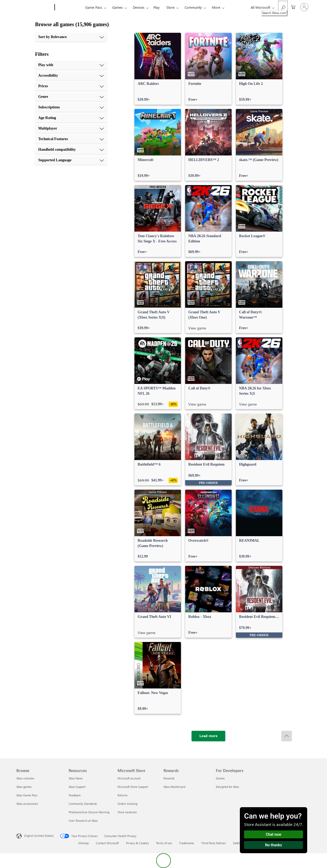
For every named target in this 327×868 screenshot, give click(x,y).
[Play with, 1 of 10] (71, 65)
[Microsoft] (34, 7)
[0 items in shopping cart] (293, 7)
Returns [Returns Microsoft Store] (123, 795)
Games (118, 7)
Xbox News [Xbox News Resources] (76, 778)
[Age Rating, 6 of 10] (71, 118)
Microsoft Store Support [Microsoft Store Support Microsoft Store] (133, 787)
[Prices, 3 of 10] (71, 86)
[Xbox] (69, 7)
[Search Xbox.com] (283, 7)
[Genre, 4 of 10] (71, 97)
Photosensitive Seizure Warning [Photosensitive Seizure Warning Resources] (89, 812)
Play (157, 7)
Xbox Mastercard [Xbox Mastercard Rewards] (174, 787)
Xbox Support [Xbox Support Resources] (77, 787)
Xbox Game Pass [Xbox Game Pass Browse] (27, 795)
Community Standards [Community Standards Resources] (83, 804)
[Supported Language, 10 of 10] (71, 160)
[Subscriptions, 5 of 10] (71, 107)
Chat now (274, 834)
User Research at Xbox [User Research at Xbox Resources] (83, 821)
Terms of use (164, 843)
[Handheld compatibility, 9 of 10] (71, 150)
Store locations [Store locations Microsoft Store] (127, 812)
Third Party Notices (214, 843)
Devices (139, 7)
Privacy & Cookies (137, 843)
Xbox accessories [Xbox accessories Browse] (27, 804)
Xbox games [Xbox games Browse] (24, 787)
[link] (158, 69)
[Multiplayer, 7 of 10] (71, 128)
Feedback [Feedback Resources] (75, 795)
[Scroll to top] (287, 736)
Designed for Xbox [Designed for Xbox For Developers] (227, 787)
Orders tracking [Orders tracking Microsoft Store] (127, 804)
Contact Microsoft (107, 843)
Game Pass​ (94, 7)
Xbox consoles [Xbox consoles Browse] (25, 778)
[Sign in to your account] (304, 7)
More (216, 7)
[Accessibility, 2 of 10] (71, 76)
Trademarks (187, 843)
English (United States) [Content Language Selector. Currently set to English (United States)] (39, 836)
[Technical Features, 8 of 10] (71, 139)
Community (193, 7)
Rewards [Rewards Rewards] (169, 778)
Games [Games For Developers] (220, 778)
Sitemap (83, 843)
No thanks (274, 845)
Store (170, 7)
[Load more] (208, 736)
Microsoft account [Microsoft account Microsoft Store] (129, 778)
